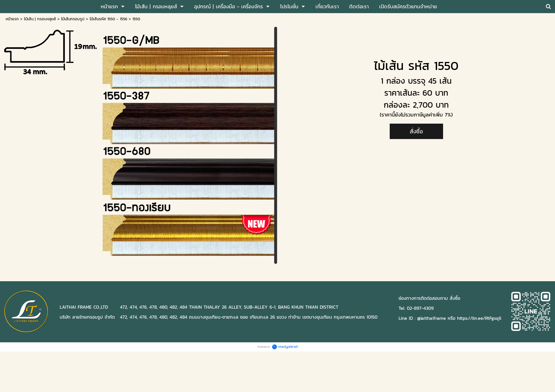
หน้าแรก (12, 19)
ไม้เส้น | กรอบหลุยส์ (40, 19)
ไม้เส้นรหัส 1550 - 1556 (108, 19)
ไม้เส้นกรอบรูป (73, 19)
